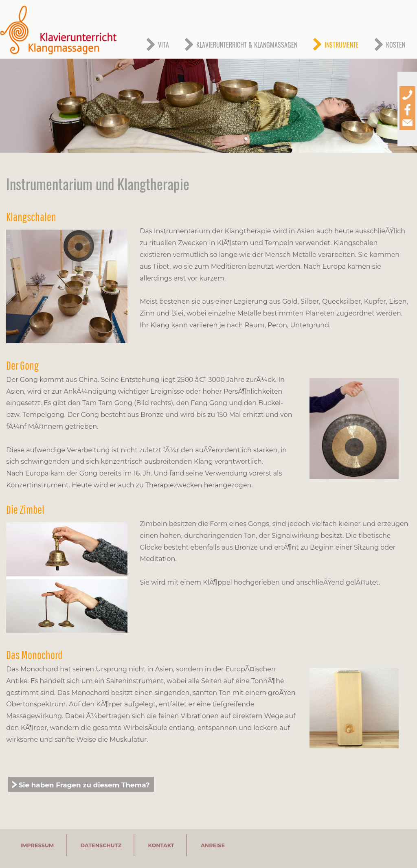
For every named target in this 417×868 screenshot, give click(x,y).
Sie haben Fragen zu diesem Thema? (84, 785)
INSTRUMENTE (342, 45)
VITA (164, 45)
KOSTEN (396, 45)
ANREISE (213, 845)
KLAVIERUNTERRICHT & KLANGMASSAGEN (247, 45)
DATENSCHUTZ (101, 845)
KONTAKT (161, 845)
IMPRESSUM (37, 845)
